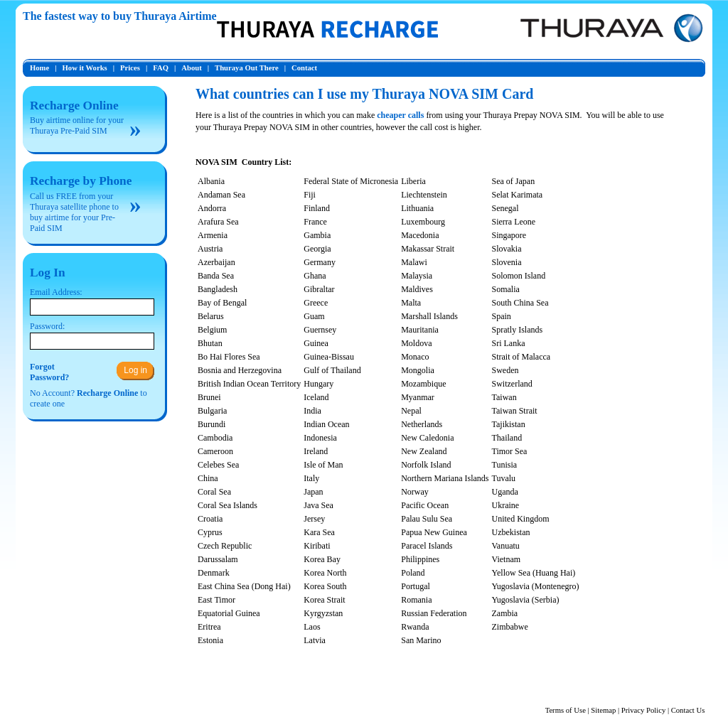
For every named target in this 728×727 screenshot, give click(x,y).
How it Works (85, 68)
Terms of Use (566, 710)
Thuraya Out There (247, 68)
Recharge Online (74, 106)
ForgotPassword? (49, 372)
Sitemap (603, 710)
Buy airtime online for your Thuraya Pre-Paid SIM (77, 125)
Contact (304, 68)
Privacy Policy (643, 710)
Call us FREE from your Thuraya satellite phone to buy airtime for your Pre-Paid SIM (74, 212)
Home (39, 68)
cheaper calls (400, 115)
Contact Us (688, 710)
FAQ (161, 68)
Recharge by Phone (81, 181)
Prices (130, 68)
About (191, 68)
